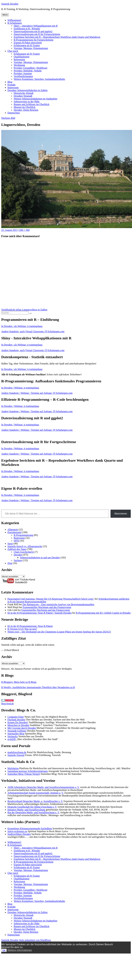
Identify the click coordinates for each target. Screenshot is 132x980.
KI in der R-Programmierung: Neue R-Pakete (30, 626)
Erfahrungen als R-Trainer (27, 45)
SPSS (16, 541)
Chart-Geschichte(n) (24, 552)
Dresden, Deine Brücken (26, 110)
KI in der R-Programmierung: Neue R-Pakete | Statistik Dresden (40, 613)
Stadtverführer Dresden (19, 834)
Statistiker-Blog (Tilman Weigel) (24, 774)
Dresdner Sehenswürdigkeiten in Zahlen (27, 90)
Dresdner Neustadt (23, 96)
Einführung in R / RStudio (27, 29)
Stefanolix (13, 736)
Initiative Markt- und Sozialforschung (26, 810)
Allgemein (13, 529)
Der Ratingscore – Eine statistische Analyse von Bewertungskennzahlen (58, 604)
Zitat (10, 563)
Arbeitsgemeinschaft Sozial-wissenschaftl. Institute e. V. (36, 793)
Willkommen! (14, 20)
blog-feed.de (7, 704)
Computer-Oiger (16, 717)
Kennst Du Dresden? (18, 722)
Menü (5, 15)
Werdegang (19, 65)
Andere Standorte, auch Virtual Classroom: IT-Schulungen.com (33, 331)
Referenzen (19, 59)
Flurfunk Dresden (16, 720)
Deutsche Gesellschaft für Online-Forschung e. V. (32, 807)
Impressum (13, 87)
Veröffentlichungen (23, 76)
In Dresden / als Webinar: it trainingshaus (22, 326)
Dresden (18, 555)
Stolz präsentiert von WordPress (35, 940)
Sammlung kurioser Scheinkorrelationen (28, 771)
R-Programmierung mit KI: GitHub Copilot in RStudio (103, 613)
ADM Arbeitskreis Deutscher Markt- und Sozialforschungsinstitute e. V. (43, 787)
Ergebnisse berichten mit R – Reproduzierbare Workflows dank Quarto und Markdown (57, 37)
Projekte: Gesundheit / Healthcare (31, 68)
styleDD (12, 739)
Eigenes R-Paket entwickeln (28, 43)
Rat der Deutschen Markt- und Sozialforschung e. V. (34, 812)
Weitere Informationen (20, 950)
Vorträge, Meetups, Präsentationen (31, 48)
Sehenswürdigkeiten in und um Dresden (40, 558)
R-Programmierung (23, 535)
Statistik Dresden (10, 4)
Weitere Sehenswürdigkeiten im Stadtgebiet (35, 99)
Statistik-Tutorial (16, 755)
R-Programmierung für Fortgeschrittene (34, 40)
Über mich (13, 51)
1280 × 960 (24, 230)
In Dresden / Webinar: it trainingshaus (20, 388)
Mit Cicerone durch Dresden (22, 728)
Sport (10, 544)
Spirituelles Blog (16, 734)
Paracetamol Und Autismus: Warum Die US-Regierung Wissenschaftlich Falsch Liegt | (51, 599)
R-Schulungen (15, 23)
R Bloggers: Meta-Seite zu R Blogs (19, 682)
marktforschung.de (17, 752)
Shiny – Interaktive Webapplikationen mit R (36, 26)
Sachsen (18, 560)
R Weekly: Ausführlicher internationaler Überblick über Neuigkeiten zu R (38, 687)
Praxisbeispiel (14, 532)
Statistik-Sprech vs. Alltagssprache (25, 546)
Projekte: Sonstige (23, 73)
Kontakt (12, 85)
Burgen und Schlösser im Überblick (32, 104)
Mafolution (13, 768)
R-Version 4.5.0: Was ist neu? (22, 629)
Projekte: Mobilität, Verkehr (28, 71)
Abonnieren (121, 514)
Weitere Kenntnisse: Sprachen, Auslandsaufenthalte (39, 79)
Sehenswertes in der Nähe (27, 102)
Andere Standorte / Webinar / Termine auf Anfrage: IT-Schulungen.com (37, 393)
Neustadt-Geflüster (17, 731)
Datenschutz (14, 113)
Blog (10, 82)
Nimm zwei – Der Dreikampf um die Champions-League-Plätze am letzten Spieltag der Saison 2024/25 (59, 632)
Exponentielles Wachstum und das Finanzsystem (47, 607)
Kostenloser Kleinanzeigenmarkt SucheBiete (30, 828)
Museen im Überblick (25, 107)
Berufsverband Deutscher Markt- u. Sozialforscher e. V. (35, 801)
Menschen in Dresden (18, 725)
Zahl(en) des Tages (17, 549)
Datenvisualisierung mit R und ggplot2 (33, 31)
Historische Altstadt (24, 93)
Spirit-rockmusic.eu (17, 831)
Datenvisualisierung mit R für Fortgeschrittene (37, 34)
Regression (19, 538)
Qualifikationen (21, 57)
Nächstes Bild (8, 118)
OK (4, 950)
